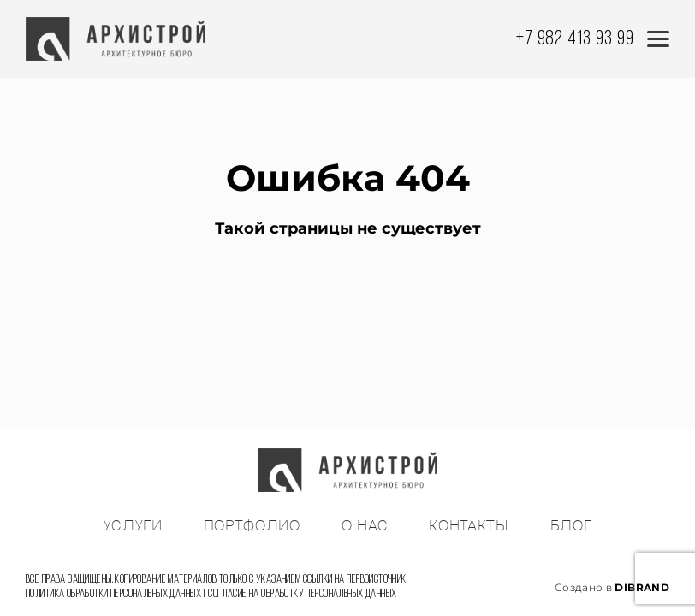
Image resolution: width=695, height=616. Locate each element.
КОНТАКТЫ (469, 526)
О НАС (365, 526)
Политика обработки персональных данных (113, 594)
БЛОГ (571, 526)
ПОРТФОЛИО (252, 526)
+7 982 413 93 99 (575, 39)
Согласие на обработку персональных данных (302, 594)
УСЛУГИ (133, 526)
